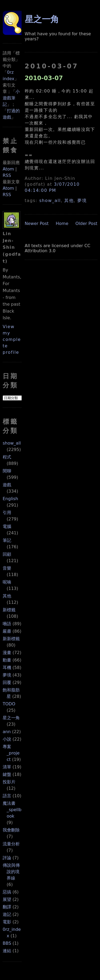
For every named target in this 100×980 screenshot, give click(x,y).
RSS (7, 175)
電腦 (7, 526)
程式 (7, 457)
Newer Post (37, 223)
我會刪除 (11, 830)
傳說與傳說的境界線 (11, 872)
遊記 (7, 914)
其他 (7, 596)
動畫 (7, 660)
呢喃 (7, 582)
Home (62, 223)
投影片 (9, 782)
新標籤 (9, 610)
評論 (7, 858)
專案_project (11, 753)
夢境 (7, 675)
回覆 (7, 682)
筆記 (7, 540)
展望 (7, 899)
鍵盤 (7, 774)
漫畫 (7, 653)
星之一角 (11, 718)
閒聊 (7, 471)
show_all (12, 443)
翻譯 (7, 907)
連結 (7, 951)
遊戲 (7, 485)
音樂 (7, 568)
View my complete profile (12, 339)
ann (7, 732)
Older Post (86, 223)
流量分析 (11, 844)
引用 (7, 513)
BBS (7, 943)
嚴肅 (7, 631)
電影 (7, 922)
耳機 (7, 668)
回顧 (7, 554)
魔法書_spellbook (12, 810)
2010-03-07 (44, 78)
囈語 (7, 624)
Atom (8, 169)
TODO (9, 704)
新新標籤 (11, 639)
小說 (7, 739)
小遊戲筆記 (11, 98)
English (10, 499)
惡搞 (7, 892)
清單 (7, 767)
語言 (7, 796)
